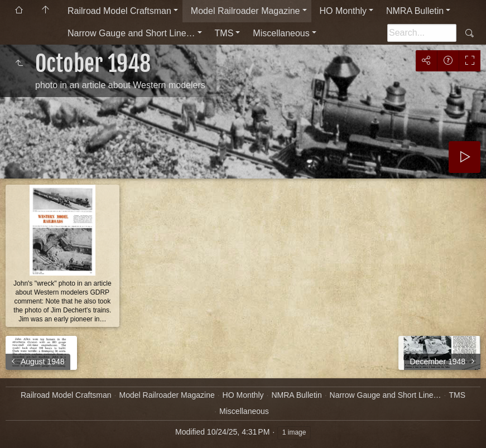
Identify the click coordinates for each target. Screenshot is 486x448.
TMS (224, 33)
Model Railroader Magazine (246, 11)
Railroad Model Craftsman (119, 11)
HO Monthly (343, 11)
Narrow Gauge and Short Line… (131, 33)
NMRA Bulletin (415, 11)
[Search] (422, 33)
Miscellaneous (281, 33)
